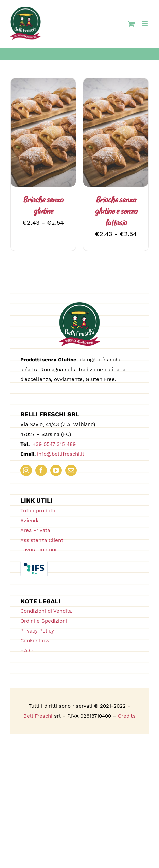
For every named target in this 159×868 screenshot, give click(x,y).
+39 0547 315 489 (53, 444)
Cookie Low (35, 641)
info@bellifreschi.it (61, 454)
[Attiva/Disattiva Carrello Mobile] (131, 24)
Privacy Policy (37, 631)
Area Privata (35, 530)
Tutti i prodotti (38, 511)
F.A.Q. (27, 650)
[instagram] (26, 470)
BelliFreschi (38, 716)
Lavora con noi (38, 550)
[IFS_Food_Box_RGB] (34, 563)
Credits (127, 716)
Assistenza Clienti (42, 540)
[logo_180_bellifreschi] (79, 305)
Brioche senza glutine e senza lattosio (116, 212)
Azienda (30, 521)
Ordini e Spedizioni (44, 621)
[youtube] (56, 470)
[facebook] (41, 470)
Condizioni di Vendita (46, 611)
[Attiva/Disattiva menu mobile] (145, 24)
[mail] (71, 470)
